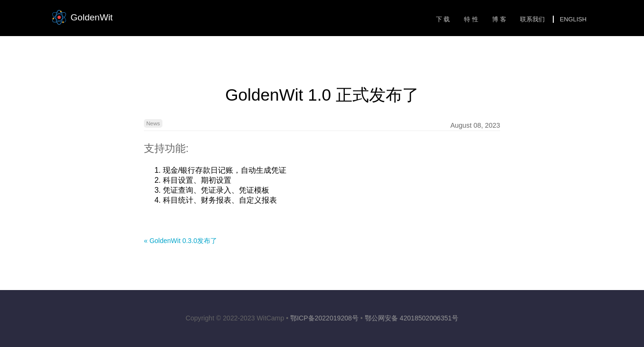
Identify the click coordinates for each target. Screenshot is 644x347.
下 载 (443, 19)
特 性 (471, 19)
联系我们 (532, 19)
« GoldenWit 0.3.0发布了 (180, 241)
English (573, 19)
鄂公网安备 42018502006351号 (412, 318)
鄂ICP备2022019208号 (324, 318)
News (153, 123)
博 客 (499, 19)
